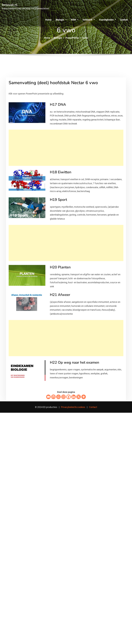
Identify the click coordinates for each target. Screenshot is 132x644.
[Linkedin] (74, 445)
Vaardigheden (108, 20)
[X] (79, 445)
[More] (84, 445)
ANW (75, 20)
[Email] (48, 445)
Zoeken (124, 20)
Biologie (61, 20)
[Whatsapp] (58, 445)
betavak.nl (10, 5)
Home (48, 20)
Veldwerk (89, 20)
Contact (93, 407)
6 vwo (85, 40)
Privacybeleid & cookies (73, 407)
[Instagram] (63, 445)
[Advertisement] (67, 196)
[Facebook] (69, 445)
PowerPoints (72, 40)
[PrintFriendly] (53, 445)
